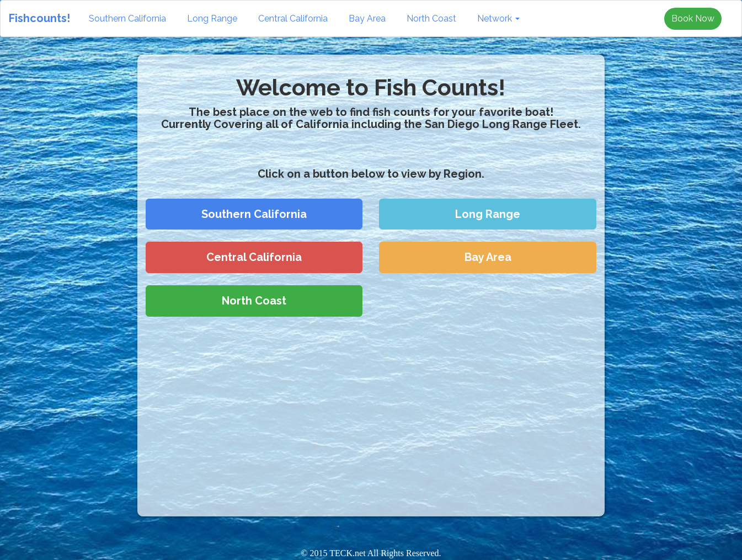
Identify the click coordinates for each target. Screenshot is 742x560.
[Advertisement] (62, 215)
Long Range (212, 18)
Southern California (127, 18)
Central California (293, 18)
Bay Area (367, 18)
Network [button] (498, 18)
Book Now (693, 18)
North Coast (431, 18)
